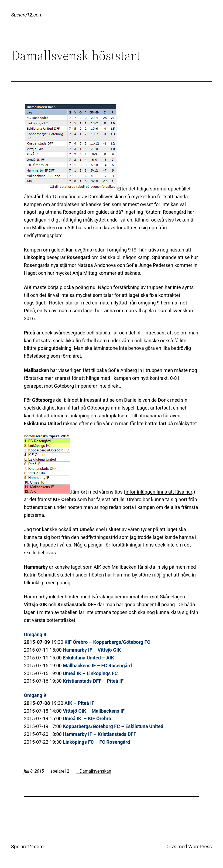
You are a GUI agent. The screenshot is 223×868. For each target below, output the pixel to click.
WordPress (200, 847)
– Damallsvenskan (93, 771)
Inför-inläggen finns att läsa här (159, 492)
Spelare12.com (27, 15)
